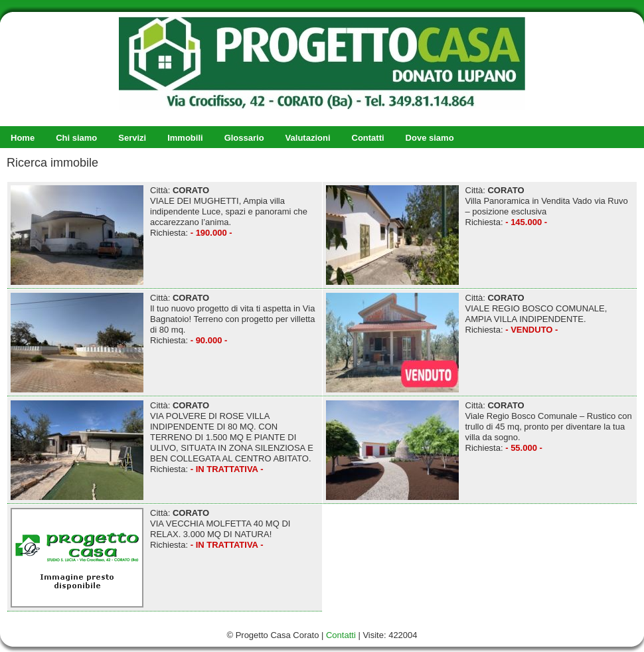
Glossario (244, 138)
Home (23, 138)
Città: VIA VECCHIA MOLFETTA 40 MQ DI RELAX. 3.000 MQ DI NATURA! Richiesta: (150, 558)
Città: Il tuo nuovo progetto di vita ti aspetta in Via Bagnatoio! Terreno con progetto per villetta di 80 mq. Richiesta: (163, 343)
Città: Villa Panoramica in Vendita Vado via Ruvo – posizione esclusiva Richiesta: (477, 235)
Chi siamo (76, 138)
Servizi (132, 138)
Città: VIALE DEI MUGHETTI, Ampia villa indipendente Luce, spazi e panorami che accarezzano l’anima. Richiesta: (159, 235)
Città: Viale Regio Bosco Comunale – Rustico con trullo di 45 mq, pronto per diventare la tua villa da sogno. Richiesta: (479, 450)
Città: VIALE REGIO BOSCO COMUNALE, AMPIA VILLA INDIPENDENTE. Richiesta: (467, 343)
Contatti (368, 138)
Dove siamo (430, 138)
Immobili (185, 138)
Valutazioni (308, 138)
